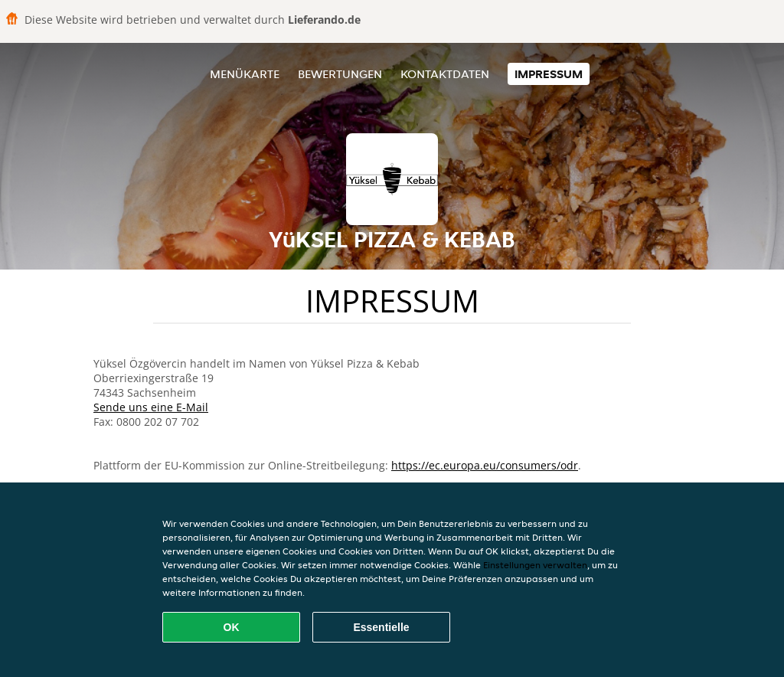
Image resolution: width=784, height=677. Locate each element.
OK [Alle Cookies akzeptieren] (232, 627)
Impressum (549, 74)
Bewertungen (340, 74)
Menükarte (245, 74)
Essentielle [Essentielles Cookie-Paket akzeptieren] (381, 627)
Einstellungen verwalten (535, 565)
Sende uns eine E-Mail (151, 407)
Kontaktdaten (445, 74)
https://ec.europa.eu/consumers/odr (485, 465)
